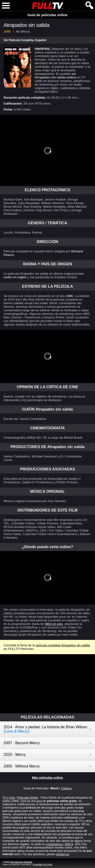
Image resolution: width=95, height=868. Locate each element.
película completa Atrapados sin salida (63, 645)
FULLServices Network (21, 862)
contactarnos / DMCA (60, 844)
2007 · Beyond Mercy (22, 743)
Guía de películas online (47, 15)
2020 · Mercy (15, 755)
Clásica (66, 788)
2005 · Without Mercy (22, 766)
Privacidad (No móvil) (42, 864)
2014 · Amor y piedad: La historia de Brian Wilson (45, 729)
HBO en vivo (54, 624)
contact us (62, 854)
